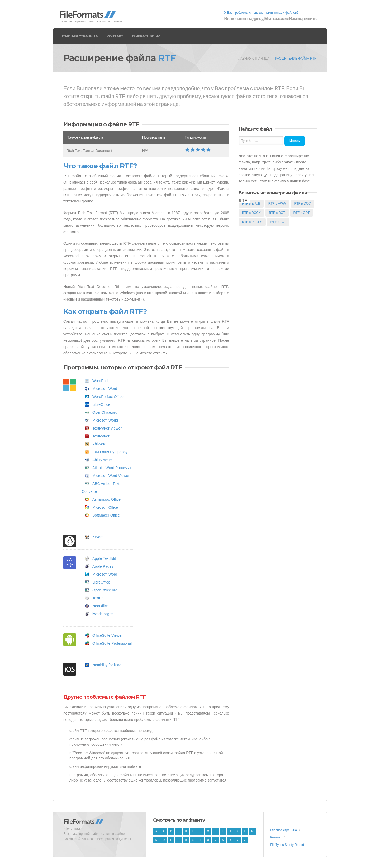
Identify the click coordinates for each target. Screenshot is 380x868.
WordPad (100, 381)
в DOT (277, 213)
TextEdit (99, 598)
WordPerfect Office (108, 397)
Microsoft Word (105, 389)
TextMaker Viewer (107, 428)
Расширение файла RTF (296, 59)
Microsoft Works (106, 420)
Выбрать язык (146, 36)
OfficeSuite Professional (112, 643)
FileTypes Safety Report (287, 845)
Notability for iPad (107, 665)
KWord (98, 537)
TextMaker (101, 436)
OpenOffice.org (105, 412)
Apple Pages (103, 566)
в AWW (277, 204)
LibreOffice (101, 404)
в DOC (303, 204)
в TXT (278, 222)
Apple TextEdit (104, 558)
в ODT (302, 213)
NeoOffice (101, 606)
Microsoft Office (105, 507)
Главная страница (80, 36)
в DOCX (251, 213)
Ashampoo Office (106, 499)
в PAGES (252, 222)
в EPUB (251, 204)
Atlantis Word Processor (112, 468)
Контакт (115, 36)
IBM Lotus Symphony (110, 452)
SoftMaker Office (106, 515)
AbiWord (99, 444)
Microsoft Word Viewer (111, 476)
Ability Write (102, 460)
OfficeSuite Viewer (108, 635)
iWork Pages (103, 614)
